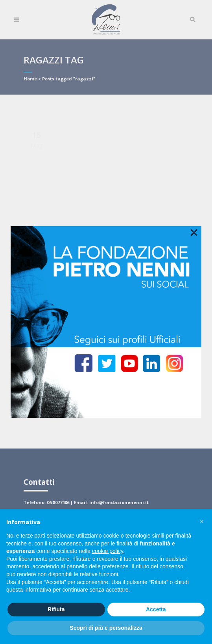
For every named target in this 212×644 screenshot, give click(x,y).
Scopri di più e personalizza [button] (106, 628)
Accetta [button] (156, 609)
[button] (202, 521)
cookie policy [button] (108, 551)
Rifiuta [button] (56, 609)
